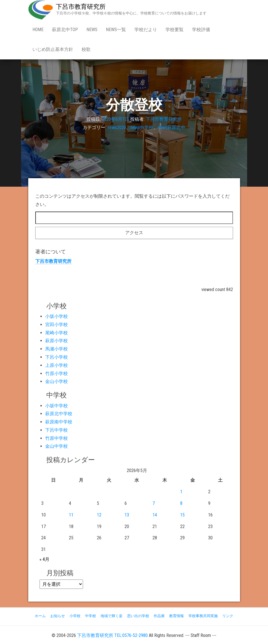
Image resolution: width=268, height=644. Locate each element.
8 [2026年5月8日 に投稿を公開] (181, 503)
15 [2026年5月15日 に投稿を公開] (182, 515)
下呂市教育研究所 (81, 7)
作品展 (159, 616)
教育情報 (177, 616)
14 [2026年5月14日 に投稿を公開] (155, 515)
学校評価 (201, 30)
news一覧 (116, 30)
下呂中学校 (56, 430)
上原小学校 (56, 365)
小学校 (75, 616)
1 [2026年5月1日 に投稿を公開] (181, 492)
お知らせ (58, 616)
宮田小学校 (56, 325)
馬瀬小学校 (56, 349)
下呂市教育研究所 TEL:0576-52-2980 (112, 635)
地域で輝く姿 (112, 616)
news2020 (117, 127)
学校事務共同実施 (203, 616)
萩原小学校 (56, 341)
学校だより (146, 30)
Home (38, 30)
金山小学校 (56, 381)
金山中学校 (56, 446)
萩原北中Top (65, 30)
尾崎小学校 (56, 333)
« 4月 (44, 559)
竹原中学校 (56, 438)
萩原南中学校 (59, 422)
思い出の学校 (138, 616)
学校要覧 (175, 30)
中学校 (91, 616)
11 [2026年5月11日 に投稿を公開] (71, 515)
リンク (228, 616)
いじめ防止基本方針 (53, 49)
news (92, 30)
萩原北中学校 (59, 414)
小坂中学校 (56, 406)
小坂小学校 (56, 316)
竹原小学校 (56, 373)
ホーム (40, 616)
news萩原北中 (172, 127)
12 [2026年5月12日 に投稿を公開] (99, 515)
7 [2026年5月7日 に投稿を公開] (154, 503)
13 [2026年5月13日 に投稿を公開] (127, 515)
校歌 (86, 49)
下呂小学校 (56, 357)
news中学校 (142, 127)
